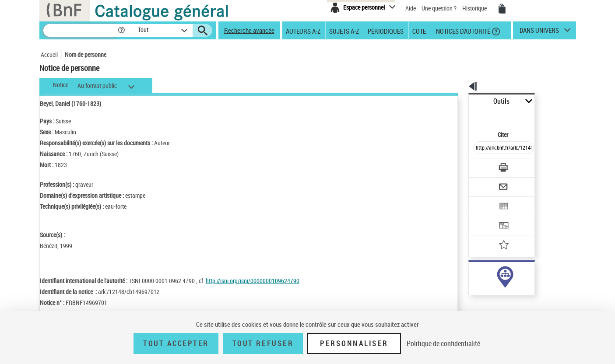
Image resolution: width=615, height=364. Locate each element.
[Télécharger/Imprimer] (481, 148)
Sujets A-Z (344, 31)
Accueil (49, 54)
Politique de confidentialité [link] (443, 343)
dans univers (539, 32)
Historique (475, 8)
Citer (466, 115)
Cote (419, 31)
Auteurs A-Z (303, 31)
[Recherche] (80, 30)
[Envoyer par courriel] (479, 165)
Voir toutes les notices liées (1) (492, 293)
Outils (459, 101)
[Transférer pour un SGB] (483, 199)
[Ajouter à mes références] (485, 217)
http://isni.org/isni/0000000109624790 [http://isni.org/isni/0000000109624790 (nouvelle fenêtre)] (253, 281)
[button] (121, 30)
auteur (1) (472, 275)
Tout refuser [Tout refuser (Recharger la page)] (263, 343)
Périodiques (386, 31)
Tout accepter (176, 343)
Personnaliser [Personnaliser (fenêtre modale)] (354, 343)
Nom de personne (86, 54)
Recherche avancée (249, 30)
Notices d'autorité (462, 31)
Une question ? (439, 8)
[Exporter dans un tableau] (485, 182)
